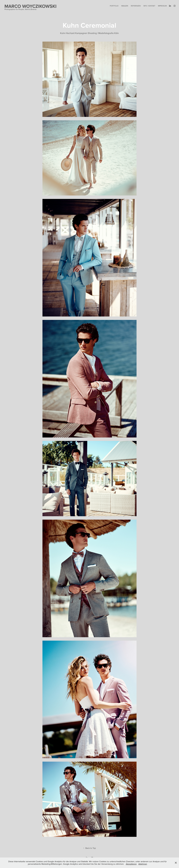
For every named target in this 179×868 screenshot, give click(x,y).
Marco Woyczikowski (30, 6)
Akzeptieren (131, 864)
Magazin (125, 6)
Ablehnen (143, 864)
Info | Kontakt (149, 6)
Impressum (162, 6)
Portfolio (114, 6)
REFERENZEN (136, 6)
